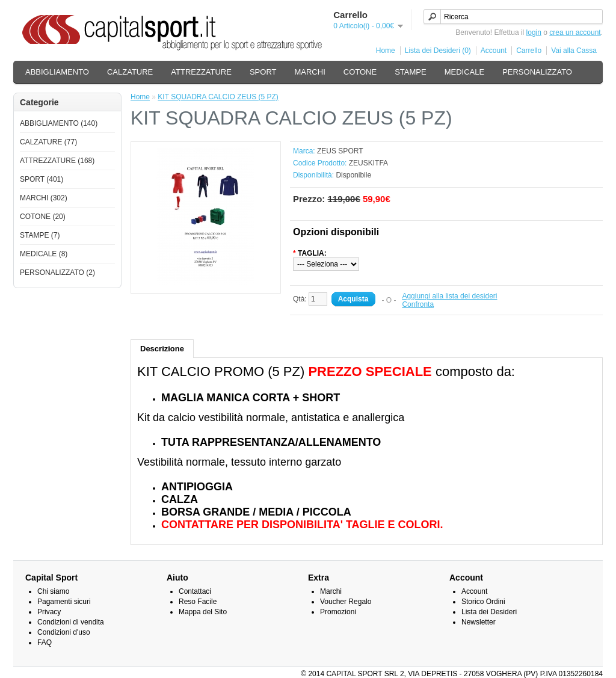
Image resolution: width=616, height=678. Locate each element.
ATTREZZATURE (201, 72)
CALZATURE (130, 72)
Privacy (49, 612)
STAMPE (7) (40, 235)
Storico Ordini (483, 602)
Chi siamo (53, 591)
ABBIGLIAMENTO (57, 72)
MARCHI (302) (44, 198)
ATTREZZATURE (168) (57, 161)
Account (494, 51)
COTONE (360, 72)
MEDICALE (464, 72)
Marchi (331, 591)
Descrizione (162, 349)
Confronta (418, 304)
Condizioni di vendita (71, 622)
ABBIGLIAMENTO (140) (59, 123)
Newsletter (479, 622)
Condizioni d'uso (64, 632)
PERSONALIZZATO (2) (57, 273)
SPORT (263, 72)
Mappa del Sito (203, 612)
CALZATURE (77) (48, 142)
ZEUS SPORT (340, 151)
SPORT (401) (42, 179)
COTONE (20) (43, 217)
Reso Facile (198, 602)
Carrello (529, 51)
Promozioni (338, 612)
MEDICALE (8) (44, 254)
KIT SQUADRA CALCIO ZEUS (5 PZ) (218, 97)
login (534, 32)
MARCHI (310, 72)
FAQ (45, 643)
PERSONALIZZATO (537, 72)
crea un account (575, 32)
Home (386, 51)
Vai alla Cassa (574, 51)
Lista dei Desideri (489, 612)
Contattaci (195, 591)
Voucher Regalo (346, 602)
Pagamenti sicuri (64, 602)
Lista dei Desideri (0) (438, 51)
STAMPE (411, 72)
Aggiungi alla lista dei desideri (449, 296)
